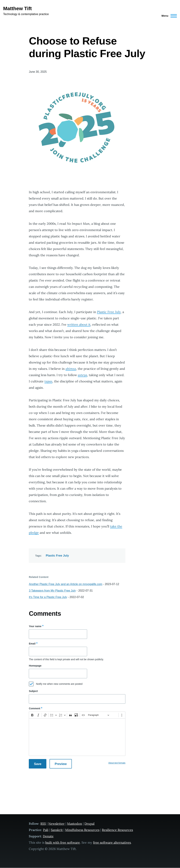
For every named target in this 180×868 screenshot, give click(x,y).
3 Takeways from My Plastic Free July (52, 591)
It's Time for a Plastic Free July (48, 597)
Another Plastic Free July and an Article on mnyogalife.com (66, 584)
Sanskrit (57, 830)
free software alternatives (112, 843)
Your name (35, 626)
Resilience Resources (117, 830)
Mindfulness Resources (82, 830)
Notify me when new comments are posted (59, 684)
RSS (43, 824)
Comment (35, 708)
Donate (48, 836)
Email (32, 644)
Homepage (35, 666)
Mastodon (75, 824)
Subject (33, 691)
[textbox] (77, 737)
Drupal (89, 824)
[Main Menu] (168, 16)
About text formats (117, 763)
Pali (46, 830)
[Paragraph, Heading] (99, 715)
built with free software (63, 843)
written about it (79, 325)
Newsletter (56, 824)
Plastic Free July (109, 312)
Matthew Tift (17, 8)
